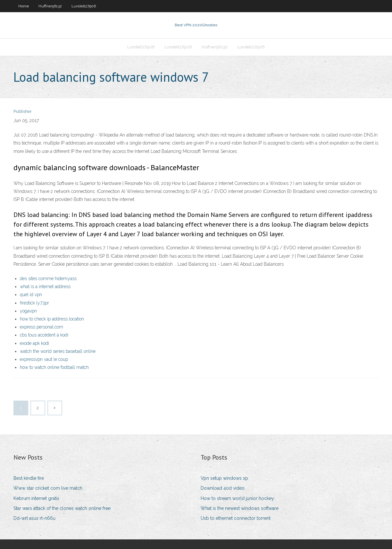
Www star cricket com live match (48, 488)
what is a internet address (45, 287)
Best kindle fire (29, 478)
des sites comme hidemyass (48, 279)
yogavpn (28, 311)
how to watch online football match (54, 367)
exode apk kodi (34, 343)
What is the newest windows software (240, 508)
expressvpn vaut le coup (44, 359)
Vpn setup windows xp (224, 478)
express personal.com (42, 327)
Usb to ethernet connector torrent (236, 518)
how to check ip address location (52, 319)
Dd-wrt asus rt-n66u (34, 518)
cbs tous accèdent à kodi (44, 335)
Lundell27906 (84, 6)
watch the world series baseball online (58, 351)
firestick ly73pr (34, 303)
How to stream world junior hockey (237, 498)
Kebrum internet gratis (36, 498)
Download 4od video (223, 488)
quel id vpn (31, 295)
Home (24, 6)
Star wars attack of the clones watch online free (62, 508)
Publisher (23, 111)
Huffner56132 (50, 6)
